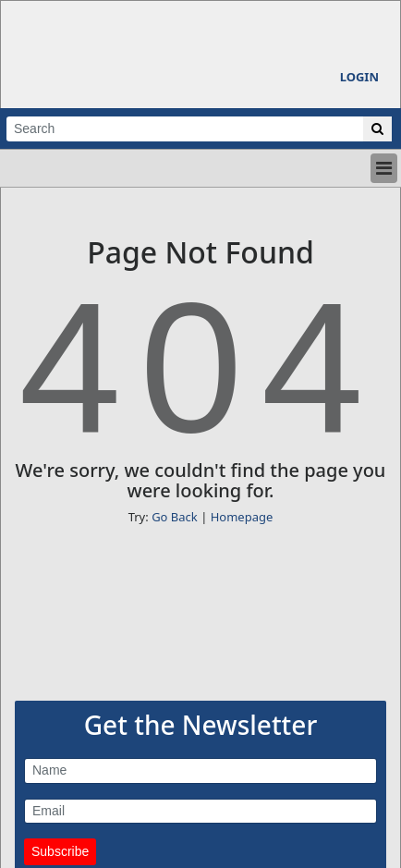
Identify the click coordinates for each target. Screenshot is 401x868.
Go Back (175, 517)
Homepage (242, 517)
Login (359, 77)
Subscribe (60, 851)
